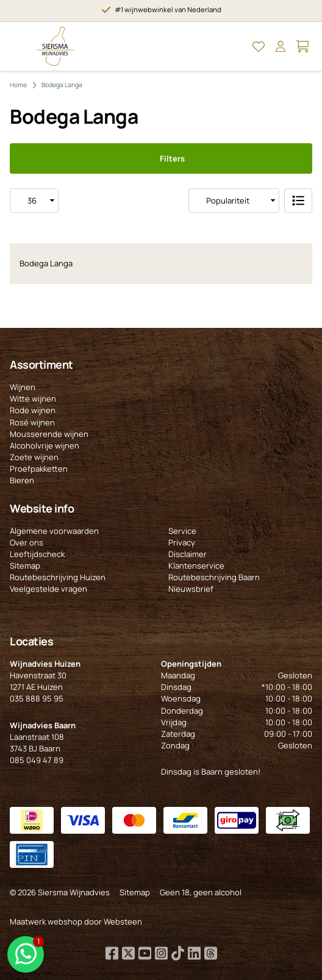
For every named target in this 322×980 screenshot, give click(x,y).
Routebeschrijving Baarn (214, 577)
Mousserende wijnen (49, 434)
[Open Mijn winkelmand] (302, 46)
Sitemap (25, 566)
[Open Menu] (20, 46)
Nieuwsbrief (191, 589)
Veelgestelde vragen (48, 589)
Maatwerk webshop (46, 921)
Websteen (123, 921)
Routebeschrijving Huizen (58, 577)
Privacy (182, 542)
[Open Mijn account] (281, 46)
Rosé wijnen (32, 422)
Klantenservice (196, 566)
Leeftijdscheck (37, 554)
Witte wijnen (33, 399)
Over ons (27, 542)
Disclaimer (188, 554)
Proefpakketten (39, 469)
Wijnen (23, 387)
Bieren (22, 480)
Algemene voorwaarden (54, 531)
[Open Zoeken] (237, 46)
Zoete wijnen (34, 457)
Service (182, 531)
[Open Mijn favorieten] (259, 46)
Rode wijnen (33, 410)
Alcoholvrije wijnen (45, 446)
